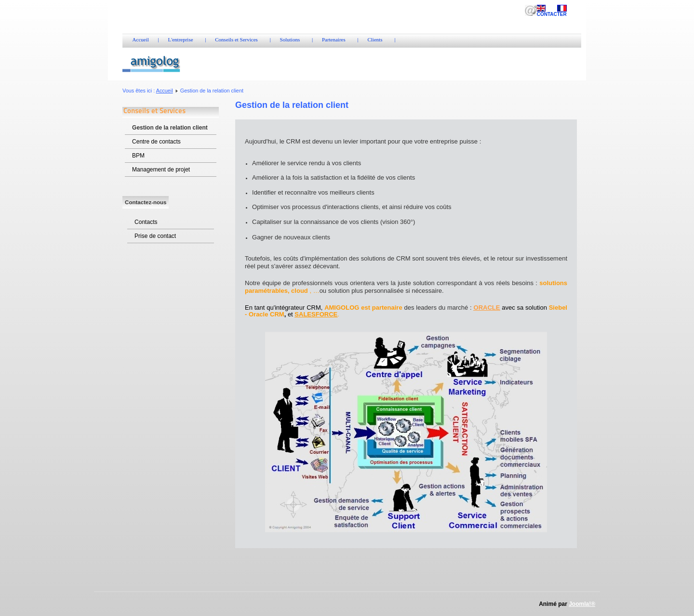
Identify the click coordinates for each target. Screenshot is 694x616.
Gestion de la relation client (170, 128)
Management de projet (161, 170)
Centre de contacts (156, 142)
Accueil (165, 91)
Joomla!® (582, 604)
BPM (138, 156)
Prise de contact (155, 236)
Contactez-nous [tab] (146, 202)
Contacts (146, 222)
